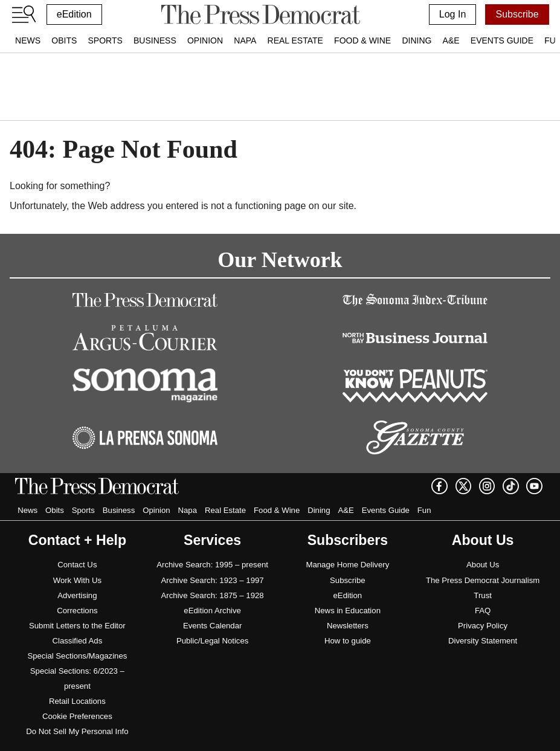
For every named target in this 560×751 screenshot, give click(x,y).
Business (155, 40)
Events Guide (502, 40)
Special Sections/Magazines (77, 656)
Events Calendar (213, 626)
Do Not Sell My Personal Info (77, 731)
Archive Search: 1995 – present (212, 565)
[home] (261, 15)
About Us (483, 565)
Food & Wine (362, 40)
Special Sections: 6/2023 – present (77, 678)
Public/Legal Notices (213, 641)
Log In (452, 14)
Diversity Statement (483, 641)
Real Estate (295, 40)
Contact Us (77, 565)
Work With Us (77, 580)
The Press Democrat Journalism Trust (483, 588)
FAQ (483, 611)
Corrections (77, 611)
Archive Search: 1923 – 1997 (213, 580)
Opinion (205, 40)
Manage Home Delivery (347, 565)
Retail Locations (77, 701)
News (28, 40)
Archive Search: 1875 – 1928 (213, 595)
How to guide (348, 641)
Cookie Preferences (77, 716)
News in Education (348, 611)
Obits (64, 40)
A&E (451, 40)
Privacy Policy (483, 626)
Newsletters (348, 626)
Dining (417, 40)
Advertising (77, 595)
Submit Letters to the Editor (77, 626)
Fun (424, 510)
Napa (245, 40)
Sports (105, 40)
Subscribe (517, 14)
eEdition (74, 14)
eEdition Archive (212, 611)
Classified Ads (77, 641)
